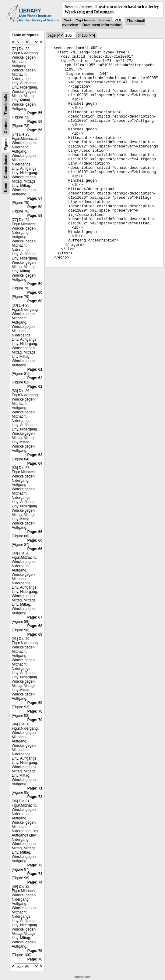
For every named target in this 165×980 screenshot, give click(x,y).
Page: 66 (35, 540)
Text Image (85, 21)
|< (58, 35)
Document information (102, 25)
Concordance (6, 167)
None (6, 187)
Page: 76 (35, 959)
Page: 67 (35, 617)
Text (68, 21)
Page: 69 (35, 703)
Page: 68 (35, 626)
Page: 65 (35, 532)
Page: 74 (35, 874)
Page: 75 (35, 951)
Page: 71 (35, 788)
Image (105, 21)
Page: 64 (35, 463)
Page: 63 (35, 455)
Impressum (82, 977)
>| (93, 35)
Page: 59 (35, 284)
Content (6, 126)
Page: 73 (35, 865)
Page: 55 (35, 113)
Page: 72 (35, 797)
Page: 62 (35, 378)
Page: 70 (35, 711)
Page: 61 (35, 369)
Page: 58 (35, 207)
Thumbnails (6, 105)
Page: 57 (35, 198)
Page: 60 (35, 292)
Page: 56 (35, 122)
